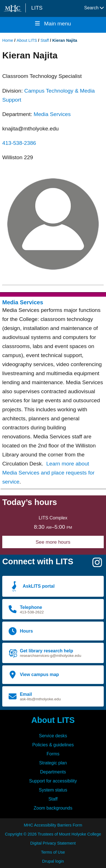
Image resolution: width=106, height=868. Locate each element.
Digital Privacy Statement (53, 843)
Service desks (53, 736)
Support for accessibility (53, 781)
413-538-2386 (19, 143)
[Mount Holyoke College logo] (14, 8)
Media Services (52, 114)
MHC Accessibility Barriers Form (53, 825)
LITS (37, 8)
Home (8, 40)
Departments (53, 772)
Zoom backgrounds (53, 808)
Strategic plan (53, 763)
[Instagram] (97, 565)
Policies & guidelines (53, 745)
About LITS (27, 40)
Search (94, 8)
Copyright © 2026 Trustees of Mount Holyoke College (53, 834)
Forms (53, 754)
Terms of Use (53, 852)
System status (53, 790)
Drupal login (53, 861)
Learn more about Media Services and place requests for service (48, 473)
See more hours (53, 542)
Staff (45, 40)
